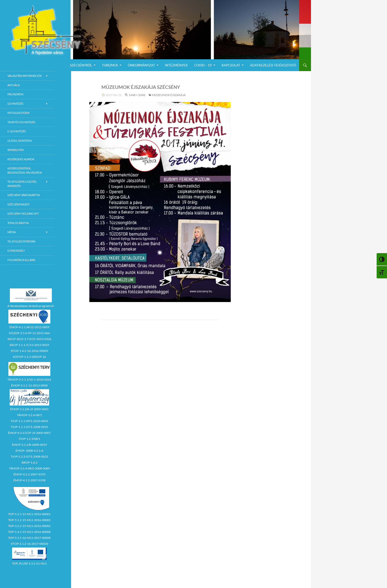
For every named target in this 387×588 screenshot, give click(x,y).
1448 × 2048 (137, 95)
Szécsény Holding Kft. (23, 213)
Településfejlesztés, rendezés (22, 184)
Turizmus (110, 65)
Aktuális (14, 85)
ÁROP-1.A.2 (29, 462)
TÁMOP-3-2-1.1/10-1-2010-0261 (29, 379)
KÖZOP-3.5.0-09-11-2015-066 (29, 333)
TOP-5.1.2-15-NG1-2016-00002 (29, 520)
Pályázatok (15, 94)
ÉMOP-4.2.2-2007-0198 (29, 480)
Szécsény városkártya (24, 195)
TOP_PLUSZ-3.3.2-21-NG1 (29, 563)
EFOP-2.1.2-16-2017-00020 (29, 544)
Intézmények (176, 65)
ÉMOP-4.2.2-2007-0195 (29, 474)
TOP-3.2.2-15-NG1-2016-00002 (29, 526)
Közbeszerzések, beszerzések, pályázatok (25, 170)
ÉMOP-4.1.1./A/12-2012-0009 (29, 327)
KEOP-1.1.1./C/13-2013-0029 (29, 345)
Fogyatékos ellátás (21, 260)
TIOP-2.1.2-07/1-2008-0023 (29, 456)
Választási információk (25, 76)
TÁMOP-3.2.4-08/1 (29, 415)
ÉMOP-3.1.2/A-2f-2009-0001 (29, 409)
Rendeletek (16, 150)
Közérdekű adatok (21, 159)
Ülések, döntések (20, 141)
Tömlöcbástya (18, 223)
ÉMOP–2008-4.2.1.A (29, 451)
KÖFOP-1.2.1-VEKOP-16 (29, 357)
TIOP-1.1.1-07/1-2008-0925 (29, 427)
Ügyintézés (15, 104)
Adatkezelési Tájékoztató (273, 65)
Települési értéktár (21, 241)
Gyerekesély (16, 251)
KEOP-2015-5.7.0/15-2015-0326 (29, 339)
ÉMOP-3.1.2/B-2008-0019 (29, 445)
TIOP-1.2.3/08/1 (29, 439)
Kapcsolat (231, 65)
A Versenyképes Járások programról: (31, 306)
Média (12, 232)
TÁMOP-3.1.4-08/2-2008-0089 (29, 468)
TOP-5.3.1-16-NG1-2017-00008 (29, 538)
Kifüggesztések (19, 113)
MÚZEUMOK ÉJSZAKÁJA (169, 95)
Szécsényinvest (19, 204)
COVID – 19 (203, 65)
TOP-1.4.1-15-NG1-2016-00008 (29, 532)
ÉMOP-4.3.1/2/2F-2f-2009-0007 (29, 433)
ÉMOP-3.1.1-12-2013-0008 (29, 385)
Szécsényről (81, 65)
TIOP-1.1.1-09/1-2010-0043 (29, 421)
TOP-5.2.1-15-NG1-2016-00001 (29, 514)
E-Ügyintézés (17, 131)
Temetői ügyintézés (21, 122)
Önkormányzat (141, 65)
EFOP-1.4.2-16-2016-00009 (29, 351)
